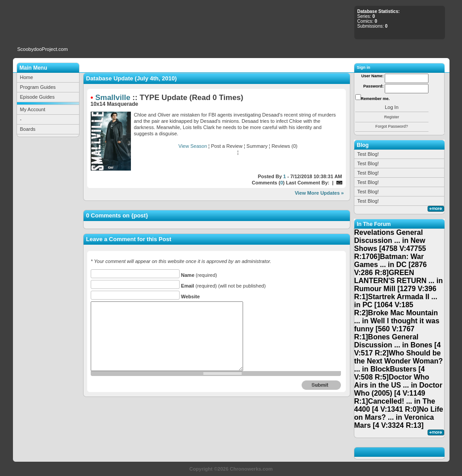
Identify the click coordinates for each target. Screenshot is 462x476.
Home (27, 77)
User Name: (372, 76)
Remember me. (376, 99)
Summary (257, 146)
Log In (392, 107)
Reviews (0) (285, 146)
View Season (193, 146)
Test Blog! (368, 154)
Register (392, 117)
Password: (374, 86)
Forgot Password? (392, 126)
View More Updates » (319, 193)
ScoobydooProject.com (43, 49)
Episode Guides (38, 97)
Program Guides (38, 87)
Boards (28, 129)
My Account (33, 109)
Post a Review (227, 146)
